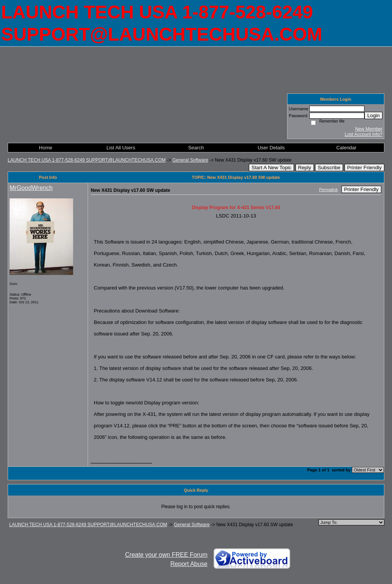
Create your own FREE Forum (166, 555)
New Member (369, 129)
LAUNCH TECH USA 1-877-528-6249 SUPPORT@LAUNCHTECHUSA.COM (87, 160)
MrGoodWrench (31, 188)
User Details (271, 148)
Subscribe (329, 168)
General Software (190, 160)
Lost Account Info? (363, 134)
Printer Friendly (364, 168)
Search (196, 148)
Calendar (346, 148)
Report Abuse (189, 564)
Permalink (329, 190)
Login (373, 115)
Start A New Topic (271, 168)
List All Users (121, 148)
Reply (305, 168)
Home (46, 148)
